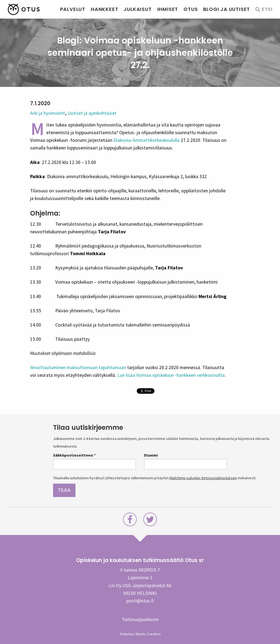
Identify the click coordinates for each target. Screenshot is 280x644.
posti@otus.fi (140, 601)
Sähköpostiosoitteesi (74, 455)
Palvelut (73, 9)
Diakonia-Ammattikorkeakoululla (147, 140)
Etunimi (151, 455)
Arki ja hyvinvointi (48, 113)
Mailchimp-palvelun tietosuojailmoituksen (203, 478)
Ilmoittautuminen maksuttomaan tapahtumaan (78, 367)
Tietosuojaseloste (140, 619)
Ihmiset (168, 9)
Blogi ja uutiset (227, 9)
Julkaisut (138, 9)
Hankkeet (104, 9)
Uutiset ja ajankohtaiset (92, 113)
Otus (191, 9)
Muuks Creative (148, 634)
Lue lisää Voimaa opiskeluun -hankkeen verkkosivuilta (171, 375)
